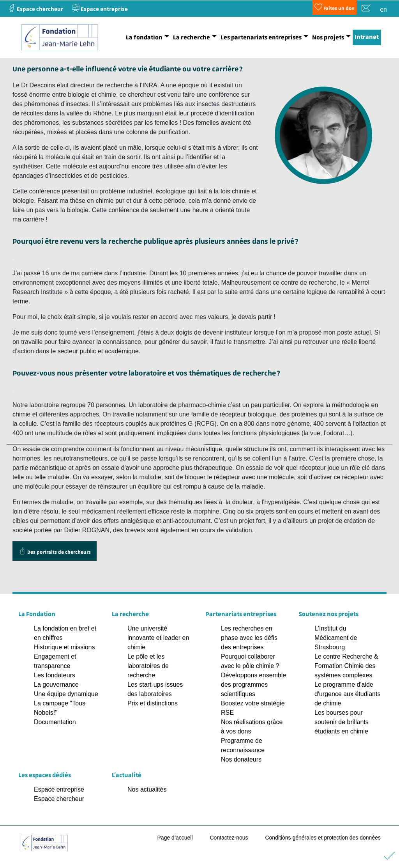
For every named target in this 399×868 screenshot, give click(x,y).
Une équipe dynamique (66, 694)
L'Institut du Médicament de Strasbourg (336, 638)
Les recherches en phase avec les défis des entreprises (249, 638)
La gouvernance (56, 685)
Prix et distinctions (153, 703)
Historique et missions (64, 647)
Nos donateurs (241, 759)
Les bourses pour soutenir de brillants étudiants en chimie (342, 722)
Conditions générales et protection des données (323, 838)
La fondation (144, 37)
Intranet (367, 37)
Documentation (55, 722)
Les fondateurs (55, 675)
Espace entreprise (59, 789)
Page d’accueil (175, 838)
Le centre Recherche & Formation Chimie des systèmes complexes (346, 666)
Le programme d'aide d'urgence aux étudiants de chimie (347, 694)
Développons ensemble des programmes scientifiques (253, 685)
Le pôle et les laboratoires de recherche (148, 666)
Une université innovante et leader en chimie (158, 638)
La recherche (192, 37)
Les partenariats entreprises (261, 37)
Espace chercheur (59, 799)
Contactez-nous (229, 838)
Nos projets (328, 37)
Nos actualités (147, 789)
